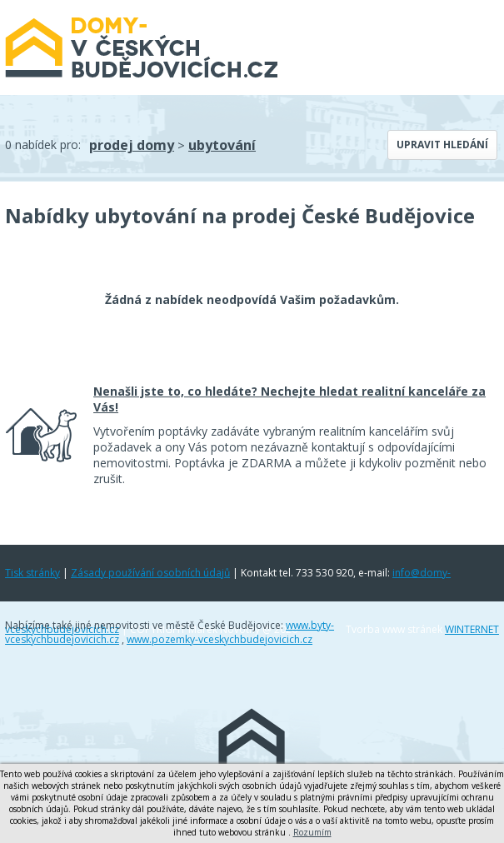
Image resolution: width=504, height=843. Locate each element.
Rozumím (312, 832)
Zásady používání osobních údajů (150, 573)
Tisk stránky (32, 573)
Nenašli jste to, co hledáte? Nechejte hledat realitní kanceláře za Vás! (289, 399)
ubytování (222, 145)
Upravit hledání (442, 145)
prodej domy (132, 145)
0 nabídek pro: (43, 145)
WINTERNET (472, 629)
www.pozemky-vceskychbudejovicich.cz (220, 639)
